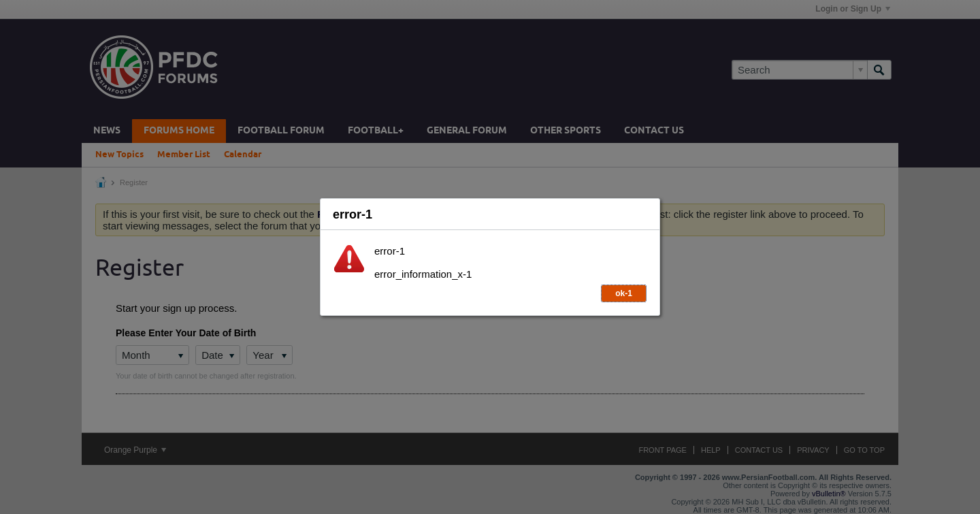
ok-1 (624, 293)
